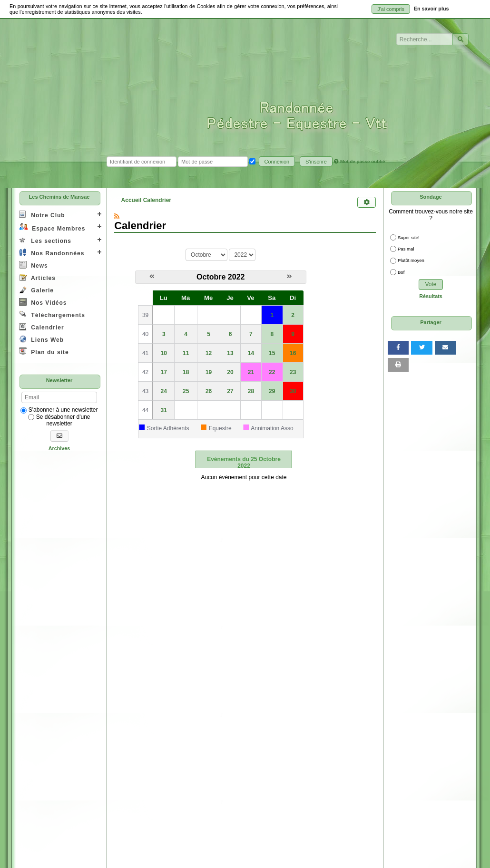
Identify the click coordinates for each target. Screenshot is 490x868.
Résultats (431, 296)
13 (230, 353)
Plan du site (44, 352)
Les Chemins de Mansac (59, 197)
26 (209, 391)
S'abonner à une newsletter (59, 410)
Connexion (277, 162)
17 (164, 372)
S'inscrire (316, 162)
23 (293, 372)
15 (272, 353)
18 (186, 372)
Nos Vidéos (43, 302)
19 (209, 372)
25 (186, 391)
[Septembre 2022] (152, 277)
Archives (59, 448)
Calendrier (42, 327)
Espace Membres (52, 227)
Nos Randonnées (52, 253)
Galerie (36, 290)
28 (251, 391)
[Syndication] (117, 216)
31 (164, 410)
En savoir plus (431, 9)
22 (272, 372)
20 (230, 372)
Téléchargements (52, 314)
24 (164, 391)
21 (251, 372)
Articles (37, 277)
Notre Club (42, 215)
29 (272, 391)
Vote (431, 284)
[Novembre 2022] (289, 277)
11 (186, 353)
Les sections (45, 240)
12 (209, 353)
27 (230, 391)
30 (293, 391)
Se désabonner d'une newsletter (59, 420)
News (34, 265)
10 (164, 353)
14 (251, 353)
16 (293, 353)
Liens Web (41, 339)
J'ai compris (391, 9)
